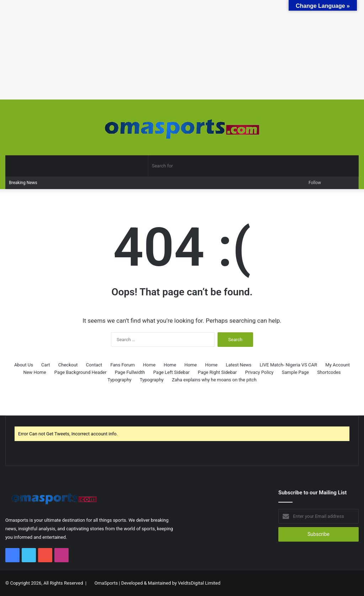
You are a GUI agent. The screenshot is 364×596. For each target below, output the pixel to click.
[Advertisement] (182, 50)
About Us (24, 365)
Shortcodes (329, 372)
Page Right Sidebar (218, 372)
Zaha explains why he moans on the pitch (214, 380)
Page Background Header (81, 372)
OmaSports (106, 583)
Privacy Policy (259, 372)
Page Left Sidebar (171, 372)
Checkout (68, 365)
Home (149, 365)
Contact (94, 365)
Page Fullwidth (130, 372)
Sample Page (295, 372)
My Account (338, 365)
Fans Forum (123, 365)
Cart (46, 365)
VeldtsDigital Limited (199, 583)
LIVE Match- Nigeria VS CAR (289, 365)
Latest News (239, 365)
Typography (119, 380)
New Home (34, 372)
